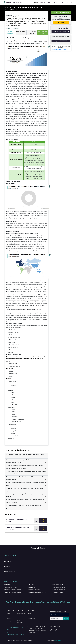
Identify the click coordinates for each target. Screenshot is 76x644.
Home (8, 14)
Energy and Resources (34, 590)
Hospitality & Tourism (58, 592)
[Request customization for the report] (61, 31)
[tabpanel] (27, 240)
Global (6, 559)
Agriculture (31, 585)
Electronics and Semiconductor (13, 590)
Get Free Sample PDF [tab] (43, 33)
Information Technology (59, 587)
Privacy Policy (32, 619)
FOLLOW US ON (55, 627)
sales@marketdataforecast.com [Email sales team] (61, 49)
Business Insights (22, 614)
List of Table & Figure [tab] (32, 33)
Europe (6, 564)
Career (8, 616)
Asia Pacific (7, 566)
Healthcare (14, 14)
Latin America (8, 569)
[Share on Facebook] (14, 16)
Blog (67, 2)
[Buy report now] (61, 22)
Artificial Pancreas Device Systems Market (27, 14)
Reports (36, 2)
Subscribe (66, 618)
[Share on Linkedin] (16, 16)
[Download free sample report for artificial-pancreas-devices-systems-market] (61, 13)
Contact (61, 2)
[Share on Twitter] (18, 16)
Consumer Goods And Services (13, 592)
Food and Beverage (57, 585)
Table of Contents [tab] (21, 32)
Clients (55, 2)
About (49, 2)
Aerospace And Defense (59, 590)
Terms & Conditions (33, 616)
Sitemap (9, 621)
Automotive (31, 587)
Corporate (10, 610)
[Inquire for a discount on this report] (61, 41)
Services (43, 2)
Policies (31, 610)
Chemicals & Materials (10, 587)
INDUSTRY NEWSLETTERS (58, 612)
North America (8, 561)
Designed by (54, 641)
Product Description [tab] (10, 33)
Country (7, 574)
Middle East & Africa (10, 571)
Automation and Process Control (37, 592)
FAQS (30, 614)
